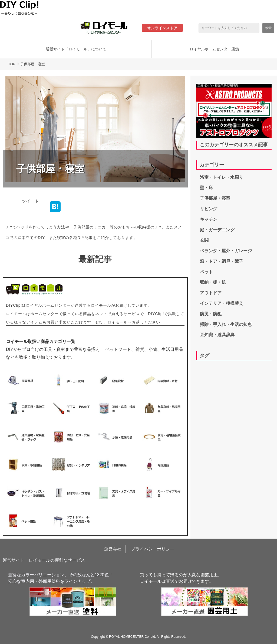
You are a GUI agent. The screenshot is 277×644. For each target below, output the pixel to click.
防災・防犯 (211, 314)
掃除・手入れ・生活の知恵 (226, 324)
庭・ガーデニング (217, 230)
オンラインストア (162, 28)
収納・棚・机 (213, 282)
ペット (206, 272)
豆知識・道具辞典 (217, 335)
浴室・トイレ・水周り (222, 177)
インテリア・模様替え (222, 303)
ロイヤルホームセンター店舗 (214, 49)
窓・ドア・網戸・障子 (222, 261)
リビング (209, 209)
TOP (12, 64)
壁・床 (206, 188)
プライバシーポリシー (153, 549)
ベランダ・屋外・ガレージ (226, 251)
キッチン (209, 219)
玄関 (204, 240)
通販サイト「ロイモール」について (76, 49)
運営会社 (113, 549)
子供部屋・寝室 (215, 198)
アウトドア (211, 293)
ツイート (30, 201)
